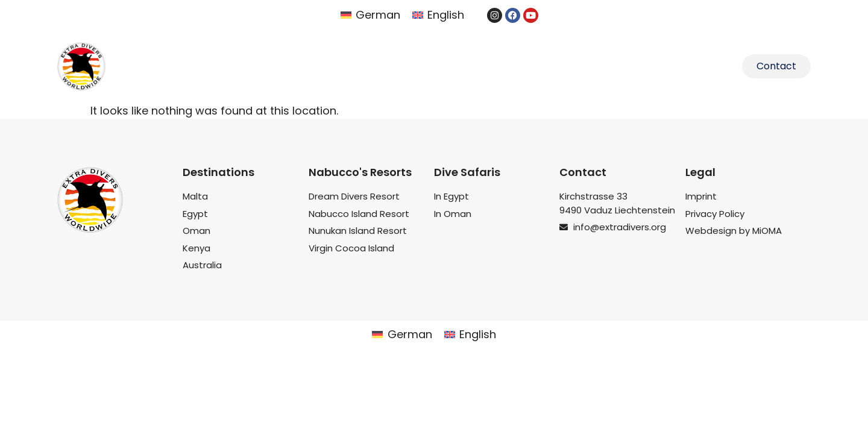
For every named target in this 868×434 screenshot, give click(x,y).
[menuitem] (370, 15)
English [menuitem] (446, 15)
